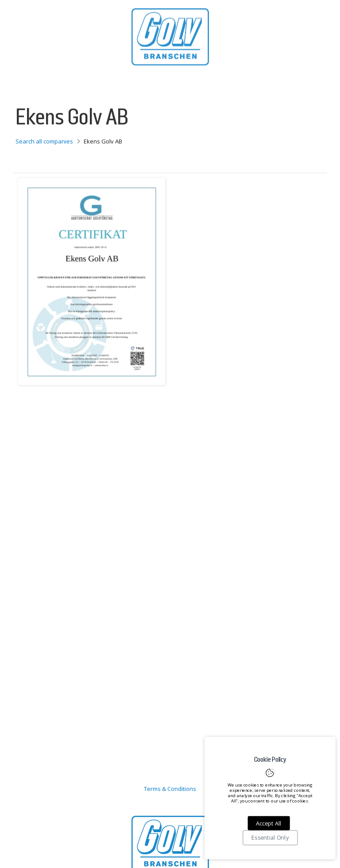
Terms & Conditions (170, 789)
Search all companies (44, 141)
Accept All (269, 823)
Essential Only (270, 838)
